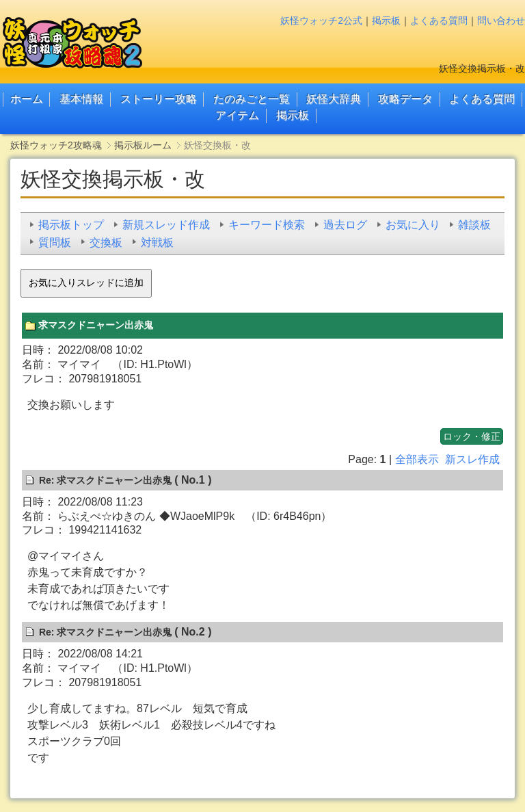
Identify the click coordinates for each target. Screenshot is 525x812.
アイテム (237, 115)
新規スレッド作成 (166, 225)
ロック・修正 (472, 436)
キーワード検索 (267, 225)
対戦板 (157, 243)
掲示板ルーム (143, 145)
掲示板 (386, 21)
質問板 (55, 243)
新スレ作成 (472, 459)
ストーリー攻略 (159, 99)
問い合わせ (501, 21)
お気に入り (413, 225)
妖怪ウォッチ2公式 (321, 21)
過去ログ (345, 225)
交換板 (106, 243)
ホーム (27, 99)
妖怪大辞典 (334, 99)
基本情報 (81, 99)
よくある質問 (439, 21)
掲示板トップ (71, 225)
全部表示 (417, 459)
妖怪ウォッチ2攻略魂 (56, 145)
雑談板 (474, 225)
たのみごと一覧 (252, 99)
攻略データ (405, 99)
